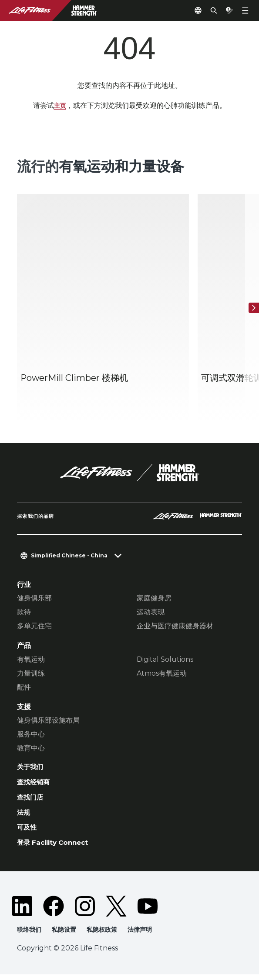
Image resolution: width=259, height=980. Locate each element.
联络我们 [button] (30, 935)
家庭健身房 (154, 598)
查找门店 (31, 800)
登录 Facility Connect (56, 847)
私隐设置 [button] (67, 935)
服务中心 (31, 735)
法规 (24, 816)
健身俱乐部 (34, 598)
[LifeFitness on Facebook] (54, 911)
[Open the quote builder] (226, 10)
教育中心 (31, 748)
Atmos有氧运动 (162, 674)
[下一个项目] (250, 308)
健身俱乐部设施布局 (48, 721)
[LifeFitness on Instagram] (85, 911)
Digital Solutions (165, 660)
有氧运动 (31, 660)
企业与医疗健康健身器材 (175, 626)
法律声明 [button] (146, 935)
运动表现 (151, 612)
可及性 (27, 832)
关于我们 (31, 768)
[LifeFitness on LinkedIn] (22, 911)
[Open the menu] (245, 10)
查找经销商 (34, 784)
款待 (24, 612)
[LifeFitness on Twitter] (116, 911)
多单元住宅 (34, 626)
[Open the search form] (207, 10)
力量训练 (31, 674)
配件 (24, 688)
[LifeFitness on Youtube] (148, 911)
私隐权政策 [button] (106, 935)
